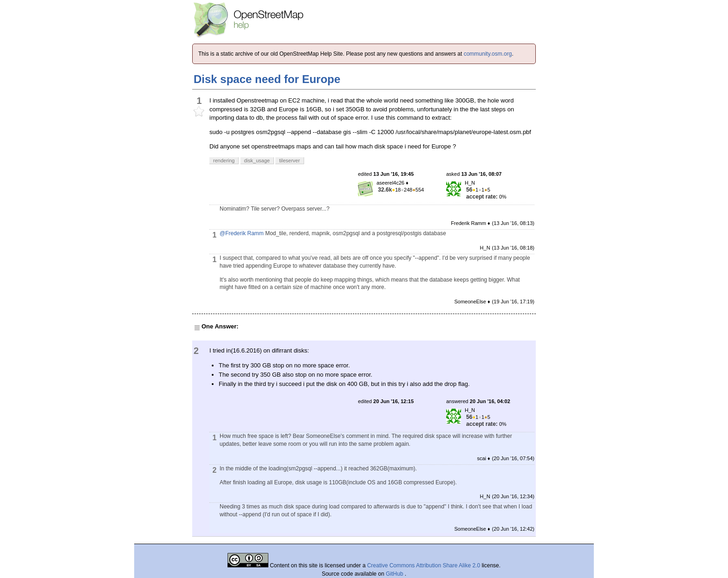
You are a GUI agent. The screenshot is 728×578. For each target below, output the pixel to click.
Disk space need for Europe (267, 79)
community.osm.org (488, 54)
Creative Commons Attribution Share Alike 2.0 (424, 565)
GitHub (395, 574)
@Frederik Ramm (242, 233)
